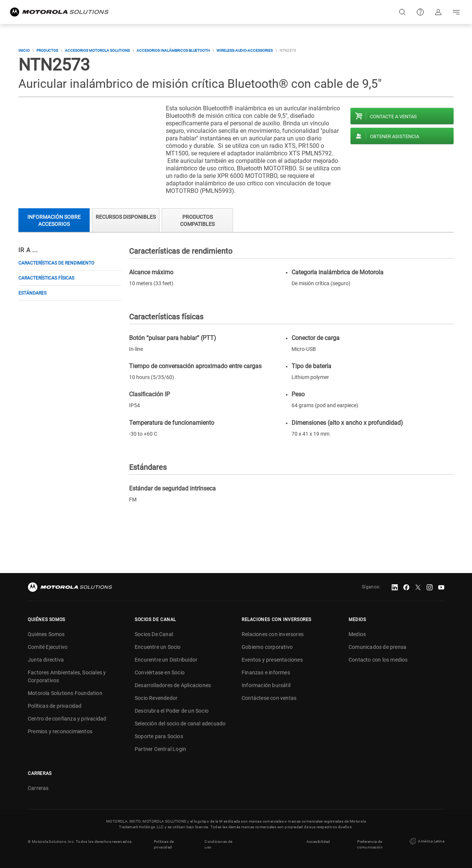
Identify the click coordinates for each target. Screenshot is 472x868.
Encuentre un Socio (158, 647)
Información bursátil (266, 685)
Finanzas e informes (266, 672)
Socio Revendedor (156, 698)
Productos (47, 50)
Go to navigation (456, 12)
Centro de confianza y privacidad (67, 719)
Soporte (420, 12)
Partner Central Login (160, 749)
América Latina (426, 841)
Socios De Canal (154, 634)
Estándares (32, 293)
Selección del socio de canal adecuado (180, 724)
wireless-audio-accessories (245, 50)
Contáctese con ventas (269, 698)
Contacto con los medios (378, 660)
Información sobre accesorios (54, 220)
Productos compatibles (197, 220)
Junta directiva (46, 660)
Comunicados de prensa (377, 647)
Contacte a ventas (393, 117)
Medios (357, 634)
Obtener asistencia (395, 136)
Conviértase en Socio (160, 672)
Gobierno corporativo (267, 647)
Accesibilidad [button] (318, 842)
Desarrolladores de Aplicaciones (173, 685)
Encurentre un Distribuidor (166, 660)
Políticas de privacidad (55, 706)
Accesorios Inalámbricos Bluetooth (173, 50)
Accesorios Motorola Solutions (97, 50)
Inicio (24, 50)
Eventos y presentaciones (272, 660)
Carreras (38, 788)
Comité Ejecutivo (48, 647)
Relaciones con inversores (273, 634)
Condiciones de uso (219, 844)
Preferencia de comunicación (370, 844)
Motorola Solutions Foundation (65, 693)
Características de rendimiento (56, 263)
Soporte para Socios (159, 736)
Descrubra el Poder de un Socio (172, 711)
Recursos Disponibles (126, 217)
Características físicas (46, 278)
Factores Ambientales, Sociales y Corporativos (67, 676)
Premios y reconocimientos (60, 731)
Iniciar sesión (438, 12)
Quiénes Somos (46, 634)
